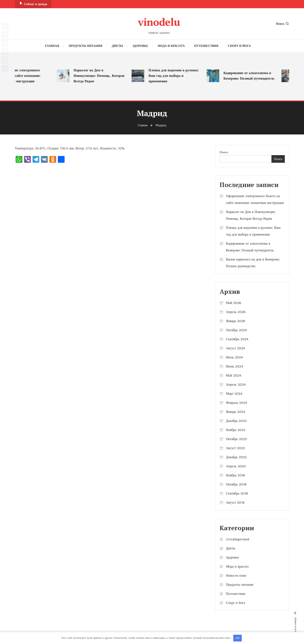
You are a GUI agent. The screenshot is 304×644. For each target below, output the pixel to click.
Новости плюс (236, 576)
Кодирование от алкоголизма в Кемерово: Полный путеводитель (253, 76)
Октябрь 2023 (236, 439)
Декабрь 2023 (236, 421)
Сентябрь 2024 (237, 339)
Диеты (117, 46)
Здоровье (140, 46)
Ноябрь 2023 (236, 430)
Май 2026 (233, 303)
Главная (52, 46)
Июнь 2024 (235, 366)
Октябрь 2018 (236, 484)
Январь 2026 (235, 321)
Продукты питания (85, 46)
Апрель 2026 (236, 312)
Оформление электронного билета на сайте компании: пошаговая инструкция (23, 76)
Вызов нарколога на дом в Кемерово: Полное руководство (253, 263)
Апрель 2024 (236, 384)
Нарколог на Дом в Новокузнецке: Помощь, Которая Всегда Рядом (103, 76)
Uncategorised (238, 539)
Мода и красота (171, 46)
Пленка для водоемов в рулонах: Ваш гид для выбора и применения (178, 76)
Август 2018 (235, 502)
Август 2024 (235, 348)
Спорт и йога (239, 46)
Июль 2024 (234, 357)
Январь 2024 (236, 412)
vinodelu (159, 21)
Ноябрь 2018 (235, 475)
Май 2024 (234, 375)
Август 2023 (235, 448)
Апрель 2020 (236, 466)
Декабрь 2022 (236, 457)
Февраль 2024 (237, 403)
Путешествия (206, 46)
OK (238, 638)
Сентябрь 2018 (237, 493)
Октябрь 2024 (236, 330)
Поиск (283, 24)
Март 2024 (234, 394)
